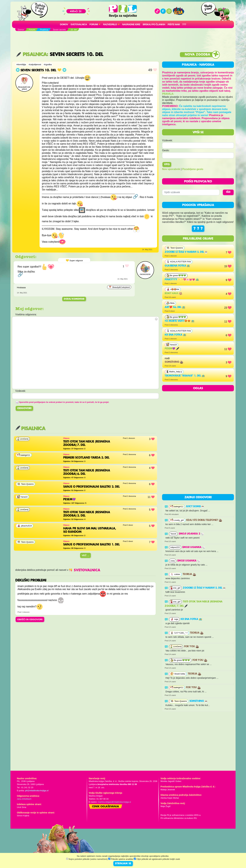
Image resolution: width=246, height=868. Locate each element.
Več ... (86, 555)
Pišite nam (174, 24)
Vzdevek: (167, 140)
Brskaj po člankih (154, 24)
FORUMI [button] (94, 24)
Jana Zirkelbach (24, 799)
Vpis (167, 165)
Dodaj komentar (74, 299)
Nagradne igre (131, 24)
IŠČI (228, 192)
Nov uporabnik (171, 169)
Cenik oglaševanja (105, 807)
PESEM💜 (172, 349)
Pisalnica (31, 55)
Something (174, 362)
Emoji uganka (194, 547)
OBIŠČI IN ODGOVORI (30, 619)
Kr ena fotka (175, 335)
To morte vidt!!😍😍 (179, 321)
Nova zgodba (197, 55)
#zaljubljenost (35, 64)
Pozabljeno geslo (193, 169)
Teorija (189, 574)
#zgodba (48, 64)
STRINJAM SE (123, 864)
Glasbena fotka (177, 266)
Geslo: (166, 150)
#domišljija (21, 64)
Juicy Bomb (195, 507)
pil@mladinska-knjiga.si (37, 791)
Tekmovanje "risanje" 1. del (185, 376)
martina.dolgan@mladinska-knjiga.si (114, 802)
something (199, 701)
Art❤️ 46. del (175, 307)
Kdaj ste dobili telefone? (204, 520)
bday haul (173, 294)
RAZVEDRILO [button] (110, 24)
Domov (64, 24)
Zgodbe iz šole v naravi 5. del (186, 252)
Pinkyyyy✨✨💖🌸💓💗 (182, 280)
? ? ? (198, 229)
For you (191, 647)
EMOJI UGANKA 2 (191, 534)
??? (184, 24)
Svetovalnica (79, 24)
